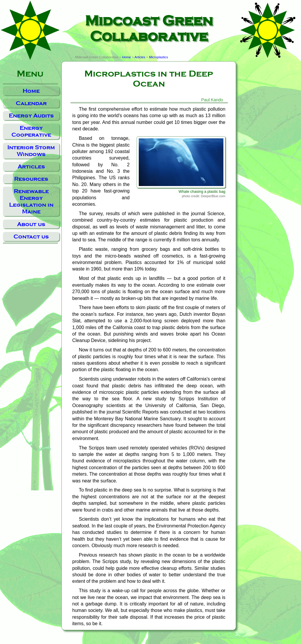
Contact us (31, 236)
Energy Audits (31, 116)
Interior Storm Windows (31, 151)
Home (31, 91)
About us (31, 224)
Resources (31, 179)
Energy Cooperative (31, 131)
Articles (31, 166)
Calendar (31, 103)
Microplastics (159, 57)
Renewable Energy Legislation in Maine (31, 201)
